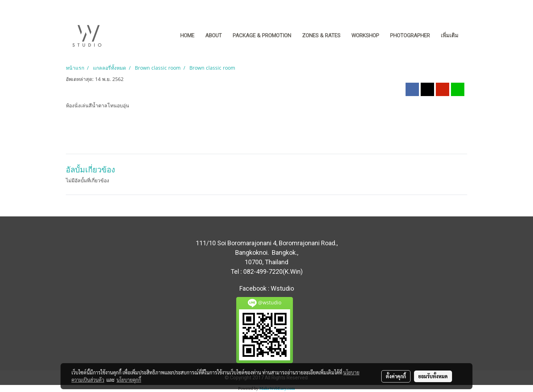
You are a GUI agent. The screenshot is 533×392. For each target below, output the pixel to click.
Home (187, 36)
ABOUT (214, 36)
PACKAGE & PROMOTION (262, 36)
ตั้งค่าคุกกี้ (396, 376)
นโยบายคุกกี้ (129, 380)
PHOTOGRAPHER (410, 36)
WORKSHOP (365, 36)
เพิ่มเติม (450, 36)
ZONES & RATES (321, 36)
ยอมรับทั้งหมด (433, 376)
